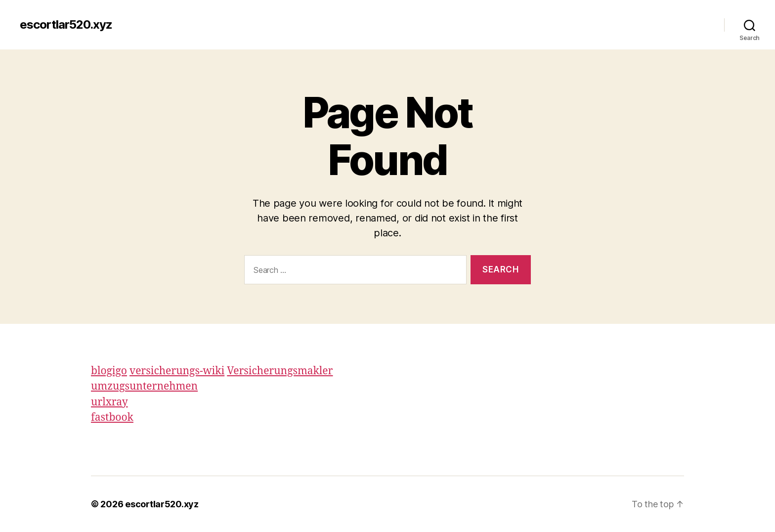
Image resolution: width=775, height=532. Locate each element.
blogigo (109, 371)
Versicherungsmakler (280, 371)
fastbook (112, 418)
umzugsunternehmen (144, 386)
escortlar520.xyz (66, 25)
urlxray (109, 402)
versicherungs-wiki (177, 371)
